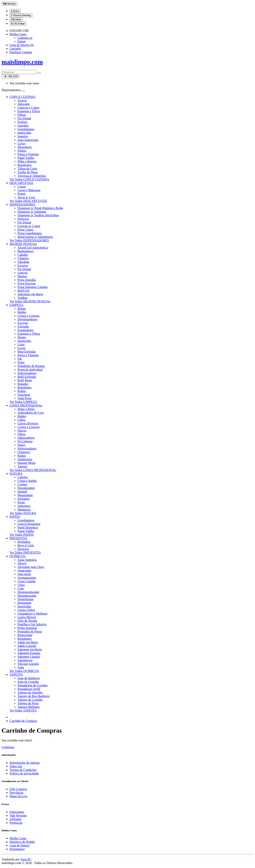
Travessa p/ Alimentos (32, 176)
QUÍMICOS (17, 556)
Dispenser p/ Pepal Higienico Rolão (40, 208)
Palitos (22, 151)
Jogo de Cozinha (28, 682)
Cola (21, 588)
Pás (20, 359)
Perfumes (24, 499)
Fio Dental (24, 118)
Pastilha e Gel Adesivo (32, 624)
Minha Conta (18, 838)
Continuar (8, 747)
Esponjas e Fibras (29, 111)
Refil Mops (25, 380)
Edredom (23, 262)
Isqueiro (23, 136)
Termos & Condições (23, 770)
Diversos (23, 219)
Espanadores (26, 330)
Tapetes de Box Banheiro (34, 696)
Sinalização (25, 459)
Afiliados (16, 819)
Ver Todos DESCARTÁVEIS (28, 201)
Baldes (22, 312)
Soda (21, 667)
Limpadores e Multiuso (32, 614)
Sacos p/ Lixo (26, 197)
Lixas (21, 344)
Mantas (22, 276)
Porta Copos (25, 230)
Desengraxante (27, 596)
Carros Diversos (28, 423)
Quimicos (24, 452)
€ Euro (15, 11)
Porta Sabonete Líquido (33, 287)
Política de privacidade (24, 773)
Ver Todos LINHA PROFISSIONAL (33, 470)
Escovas (23, 265)
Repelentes (25, 165)
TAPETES (16, 675)
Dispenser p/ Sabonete (32, 212)
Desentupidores (27, 319)
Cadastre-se (25, 38)
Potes (21, 362)
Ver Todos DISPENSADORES (29, 240)
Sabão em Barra (28, 642)
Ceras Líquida (26, 581)
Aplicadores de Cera (31, 413)
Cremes (22, 484)
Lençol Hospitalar (29, 524)
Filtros (22, 115)
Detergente (25, 603)
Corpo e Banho (27, 481)
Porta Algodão (27, 280)
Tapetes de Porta (28, 703)
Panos (21, 445)
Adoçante (24, 104)
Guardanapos (26, 129)
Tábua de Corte (27, 169)
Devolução (16, 793)
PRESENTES (18, 538)
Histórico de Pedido (22, 842)
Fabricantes (17, 812)
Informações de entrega (25, 763)
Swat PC (26, 859)
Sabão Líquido (27, 646)
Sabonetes (24, 506)
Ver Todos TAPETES (23, 710)
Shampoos (24, 509)
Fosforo (23, 122)
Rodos (22, 391)
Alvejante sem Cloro (31, 567)
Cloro (21, 585)
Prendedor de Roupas (31, 366)
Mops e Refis (26, 409)
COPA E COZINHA (23, 97)
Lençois (23, 273)
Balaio (22, 309)
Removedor (25, 635)
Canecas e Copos (28, 108)
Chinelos (23, 258)
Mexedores (25, 147)
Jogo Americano (28, 140)
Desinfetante (26, 599)
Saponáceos (25, 660)
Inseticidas (24, 133)
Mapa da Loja (18, 796)
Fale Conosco (18, 789)
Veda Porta (25, 398)
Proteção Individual (30, 370)
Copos (22, 186)
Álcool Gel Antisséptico (33, 248)
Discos (22, 431)
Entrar (22, 41)
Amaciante (24, 570)
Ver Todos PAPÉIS (22, 535)
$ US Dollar (18, 24)
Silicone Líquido (28, 664)
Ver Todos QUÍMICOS (24, 671)
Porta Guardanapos (30, 233)
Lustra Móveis (27, 617)
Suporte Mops (26, 463)
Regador (23, 384)
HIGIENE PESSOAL (23, 244)
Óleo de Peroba (27, 621)
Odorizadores (26, 438)
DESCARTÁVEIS (21, 183)
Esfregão (23, 326)
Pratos (22, 194)
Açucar (22, 100)
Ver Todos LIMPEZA (23, 402)
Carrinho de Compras (23, 721)
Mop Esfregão (27, 352)
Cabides (23, 255)
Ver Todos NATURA (23, 513)
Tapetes (22, 466)
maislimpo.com (22, 62)
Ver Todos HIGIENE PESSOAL (30, 301)
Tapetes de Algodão (30, 692)
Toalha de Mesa (28, 172)
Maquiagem (25, 495)
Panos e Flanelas (28, 154)
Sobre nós (16, 766)
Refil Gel (23, 291)
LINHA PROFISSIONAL (26, 405)
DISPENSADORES (22, 204)
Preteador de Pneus (30, 631)
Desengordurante (28, 592)
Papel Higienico (28, 527)
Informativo (17, 849)
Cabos (22, 420)
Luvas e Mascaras (29, 190)
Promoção (16, 823)
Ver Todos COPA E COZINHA (29, 179)
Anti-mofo (24, 574)
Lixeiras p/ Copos (29, 226)
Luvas (21, 143)
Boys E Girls (26, 545)
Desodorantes (26, 488)
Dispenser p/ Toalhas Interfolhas (38, 215)
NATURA (16, 474)
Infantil (22, 492)
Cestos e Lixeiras (28, 316)
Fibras (22, 434)
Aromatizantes (27, 578)
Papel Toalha (26, 158)
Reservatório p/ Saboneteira (35, 237)
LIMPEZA (16, 305)
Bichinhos (24, 542)
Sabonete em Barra (30, 649)
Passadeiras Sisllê (29, 689)
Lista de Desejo (20, 845)
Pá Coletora (25, 441)
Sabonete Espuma (29, 653)
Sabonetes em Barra (30, 294)
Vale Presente (18, 815)
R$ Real (16, 19)
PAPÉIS (15, 517)
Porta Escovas (26, 283)
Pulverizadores (27, 373)
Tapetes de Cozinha (30, 700)
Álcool (22, 563)
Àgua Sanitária (27, 560)
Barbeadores (25, 251)
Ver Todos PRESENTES (25, 553)
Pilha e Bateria (27, 161)
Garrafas (23, 125)
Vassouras (24, 395)
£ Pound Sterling (21, 15)
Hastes (22, 337)
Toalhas (23, 298)
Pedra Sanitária (27, 628)
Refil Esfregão (27, 377)
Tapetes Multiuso (28, 707)
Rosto (21, 502)
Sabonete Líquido (29, 657)
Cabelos (23, 477)
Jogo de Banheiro (29, 678)
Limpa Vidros (26, 610)
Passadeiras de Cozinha (32, 685)
